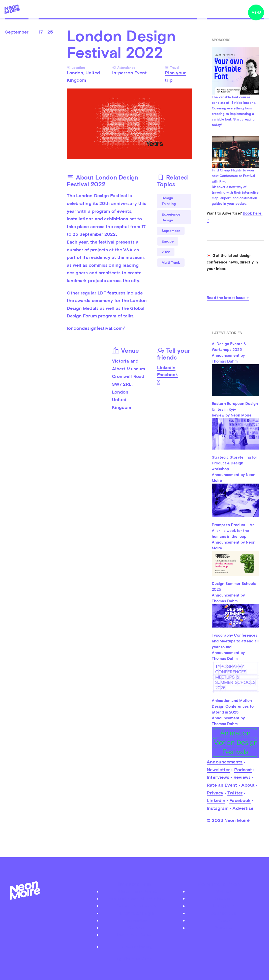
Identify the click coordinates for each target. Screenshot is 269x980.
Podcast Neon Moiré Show (137, 898)
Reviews (242, 777)
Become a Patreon (137, 935)
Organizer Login (137, 913)
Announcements (225, 762)
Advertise (243, 808)
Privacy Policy (137, 947)
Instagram (218, 808)
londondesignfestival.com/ (96, 328)
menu (256, 12)
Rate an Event (222, 785)
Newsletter (218, 770)
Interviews (218, 777)
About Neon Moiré (137, 891)
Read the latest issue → (228, 298)
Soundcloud (223, 913)
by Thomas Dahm (135, 958)
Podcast (243, 770)
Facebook (168, 375)
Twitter (235, 793)
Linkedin (166, 367)
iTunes (223, 920)
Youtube (223, 928)
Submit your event (137, 906)
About (248, 785)
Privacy (215, 793)
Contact (137, 928)
